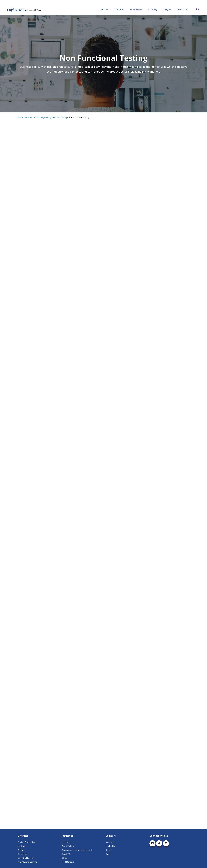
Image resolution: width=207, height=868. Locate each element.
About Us (109, 842)
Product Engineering (43, 117)
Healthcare (66, 842)
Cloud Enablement (25, 858)
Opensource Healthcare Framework (77, 850)
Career (108, 854)
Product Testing (60, 117)
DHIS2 (64, 858)
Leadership (110, 846)
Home (20, 117)
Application (22, 846)
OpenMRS (66, 854)
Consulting (22, 854)
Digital (20, 850)
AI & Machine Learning (27, 862)
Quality (108, 850)
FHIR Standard (68, 862)
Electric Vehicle (68, 846)
